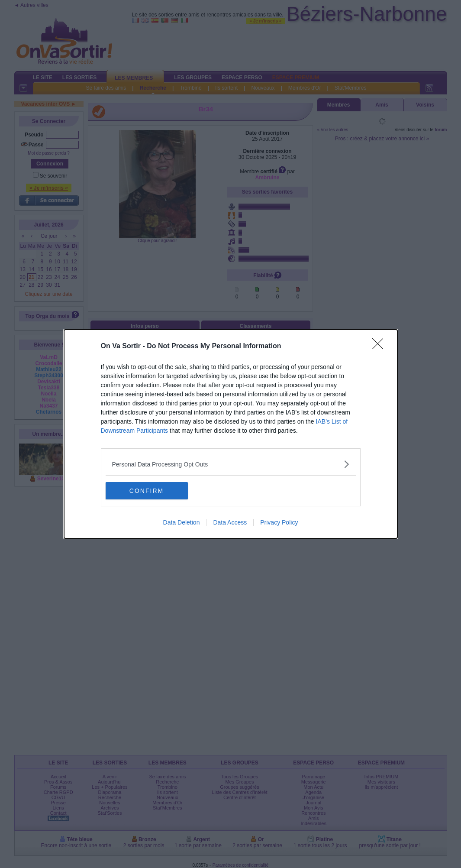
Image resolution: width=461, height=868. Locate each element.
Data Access (230, 522)
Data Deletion (182, 522)
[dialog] (231, 434)
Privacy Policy (279, 522)
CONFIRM (147, 490)
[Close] (380, 347)
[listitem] (231, 464)
